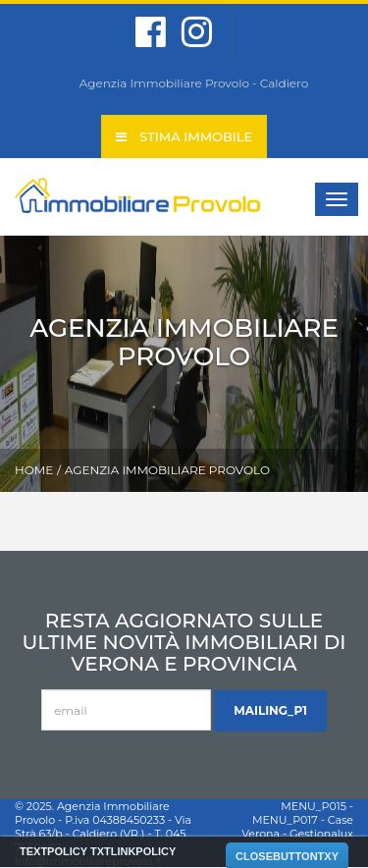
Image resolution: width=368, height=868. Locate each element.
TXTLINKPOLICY (133, 851)
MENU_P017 (285, 820)
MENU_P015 (314, 806)
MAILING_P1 (270, 710)
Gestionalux (321, 834)
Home (34, 470)
